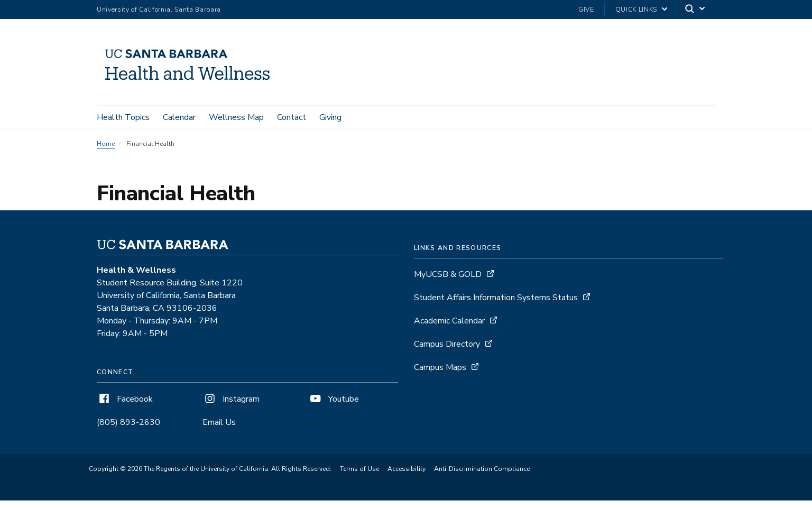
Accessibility (407, 469)
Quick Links (636, 10)
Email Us (219, 422)
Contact (292, 117)
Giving (330, 117)
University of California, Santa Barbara (159, 10)
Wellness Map (236, 117)
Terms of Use (359, 469)
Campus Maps (440, 367)
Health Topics (123, 117)
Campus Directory (447, 344)
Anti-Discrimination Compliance (482, 469)
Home (106, 144)
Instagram (231, 399)
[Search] (696, 10)
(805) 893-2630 (128, 422)
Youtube (334, 399)
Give (586, 10)
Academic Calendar (449, 321)
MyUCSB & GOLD (448, 274)
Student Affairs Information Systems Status (496, 298)
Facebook (125, 399)
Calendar (179, 117)
